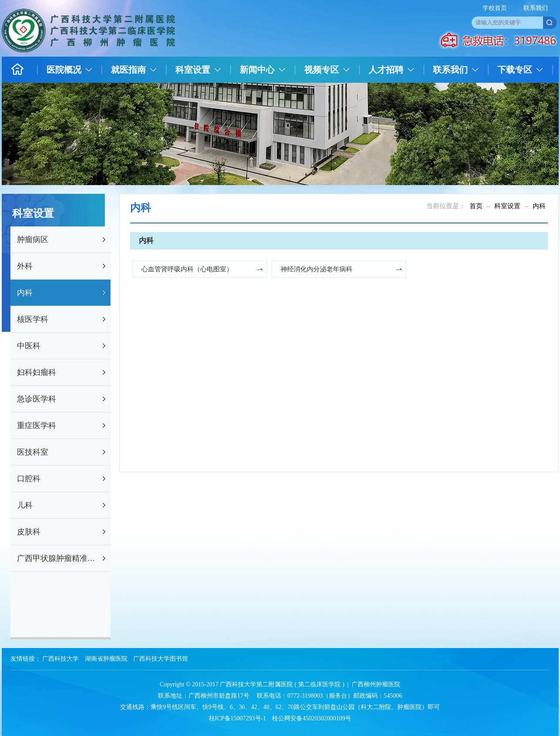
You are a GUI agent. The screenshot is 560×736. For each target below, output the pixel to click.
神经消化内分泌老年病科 (317, 269)
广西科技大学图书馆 (161, 659)
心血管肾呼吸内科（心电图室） (187, 269)
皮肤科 (29, 532)
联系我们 (536, 8)
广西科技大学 (60, 659)
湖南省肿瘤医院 (106, 659)
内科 (25, 293)
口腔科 (29, 479)
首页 (476, 206)
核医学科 (33, 319)
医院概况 (64, 70)
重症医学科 (37, 425)
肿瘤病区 (33, 240)
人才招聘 (386, 70)
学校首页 (495, 8)
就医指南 (128, 70)
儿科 (25, 505)
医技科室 (33, 452)
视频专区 (322, 70)
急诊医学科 (37, 399)
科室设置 (193, 70)
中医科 (29, 346)
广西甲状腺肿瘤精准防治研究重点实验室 (59, 558)
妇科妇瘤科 (37, 372)
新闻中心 (257, 70)
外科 (25, 266)
